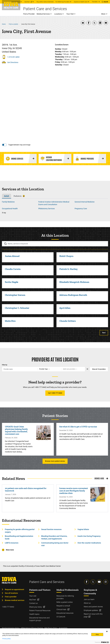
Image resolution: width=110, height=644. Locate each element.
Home (4, 24)
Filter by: (5, 365)
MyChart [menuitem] (27, 2)
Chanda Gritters (68, 321)
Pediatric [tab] (18, 196)
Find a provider (11, 597)
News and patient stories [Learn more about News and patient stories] (93, 607)
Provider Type (43, 369)
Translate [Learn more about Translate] (95, 2)
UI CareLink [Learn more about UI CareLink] (61, 617)
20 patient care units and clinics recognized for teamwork (26, 489)
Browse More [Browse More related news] (99, 478)
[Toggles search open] (105, 2)
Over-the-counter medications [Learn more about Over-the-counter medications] (89, 543)
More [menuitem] (103, 14)
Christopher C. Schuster (17, 308)
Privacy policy (6, 639)
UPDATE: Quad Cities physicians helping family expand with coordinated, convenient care (16, 430)
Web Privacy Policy (51, 628)
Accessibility (63, 628)
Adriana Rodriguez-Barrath (73, 295)
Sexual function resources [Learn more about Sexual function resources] (51, 529)
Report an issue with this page (93, 615)
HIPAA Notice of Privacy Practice (32, 628)
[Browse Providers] (90, 159)
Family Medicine (8, 202)
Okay (97, 634)
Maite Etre (10, 321)
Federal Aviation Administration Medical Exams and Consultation (54, 203)
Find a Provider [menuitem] (29, 14)
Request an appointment (14, 589)
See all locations (11, 593)
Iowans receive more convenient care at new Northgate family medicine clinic (74, 491)
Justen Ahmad (12, 256)
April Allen (65, 308)
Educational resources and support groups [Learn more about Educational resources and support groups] (39, 619)
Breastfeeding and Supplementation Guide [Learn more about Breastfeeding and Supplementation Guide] (19, 537)
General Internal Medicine (85, 202)
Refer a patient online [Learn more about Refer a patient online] (65, 602)
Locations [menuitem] (58, 14)
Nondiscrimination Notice (11, 628)
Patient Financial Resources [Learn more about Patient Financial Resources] (40, 611)
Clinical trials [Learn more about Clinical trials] (62, 609)
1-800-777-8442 (8, 607)
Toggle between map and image (19, 145)
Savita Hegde (12, 282)
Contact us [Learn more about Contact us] (33, 603)
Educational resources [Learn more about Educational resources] (65, 613)
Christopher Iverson (15, 295)
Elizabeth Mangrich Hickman (74, 282)
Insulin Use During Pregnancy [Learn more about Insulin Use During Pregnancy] (89, 536)
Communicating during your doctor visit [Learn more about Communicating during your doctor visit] (55, 544)
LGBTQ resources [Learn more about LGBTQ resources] (12, 543)
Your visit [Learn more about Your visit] (33, 596)
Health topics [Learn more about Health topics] (34, 614)
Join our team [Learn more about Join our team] (89, 599)
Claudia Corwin (13, 269)
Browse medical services (15, 600)
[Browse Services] (20, 159)
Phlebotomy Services (47, 209)
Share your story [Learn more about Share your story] (36, 607)
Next (104, 333)
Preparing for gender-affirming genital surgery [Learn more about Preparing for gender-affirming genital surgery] (20, 531)
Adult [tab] (7, 196)
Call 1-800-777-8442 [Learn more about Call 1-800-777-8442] (55, 393)
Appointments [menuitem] (16, 2)
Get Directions (13, 62)
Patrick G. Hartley (69, 269)
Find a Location (13, 24)
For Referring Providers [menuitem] (62, 2)
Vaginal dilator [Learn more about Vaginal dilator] (83, 529)
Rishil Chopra (66, 256)
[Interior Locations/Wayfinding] (55, 159)
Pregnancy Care (81, 209)
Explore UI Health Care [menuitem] (81, 2)
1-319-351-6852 (13, 57)
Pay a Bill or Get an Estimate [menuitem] (45, 2)
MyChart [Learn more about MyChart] (33, 600)
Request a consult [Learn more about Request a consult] (63, 606)
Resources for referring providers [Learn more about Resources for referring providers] (65, 597)
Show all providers (99, 369)
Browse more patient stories (55, 461)
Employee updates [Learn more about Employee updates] (91, 610)
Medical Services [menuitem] (43, 14)
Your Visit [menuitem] (70, 14)
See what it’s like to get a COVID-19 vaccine (78, 427)
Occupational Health (10, 209)
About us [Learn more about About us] (87, 603)
